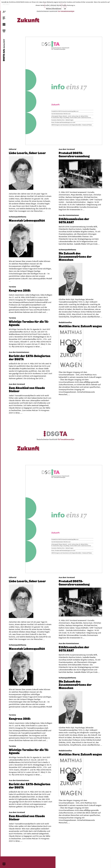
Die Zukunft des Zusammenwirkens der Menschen (75, 256)
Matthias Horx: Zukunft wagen (30, 327)
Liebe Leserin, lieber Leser (27, 153)
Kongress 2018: (20, 293)
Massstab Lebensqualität (27, 223)
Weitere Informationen (54, 8)
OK (65, 8)
